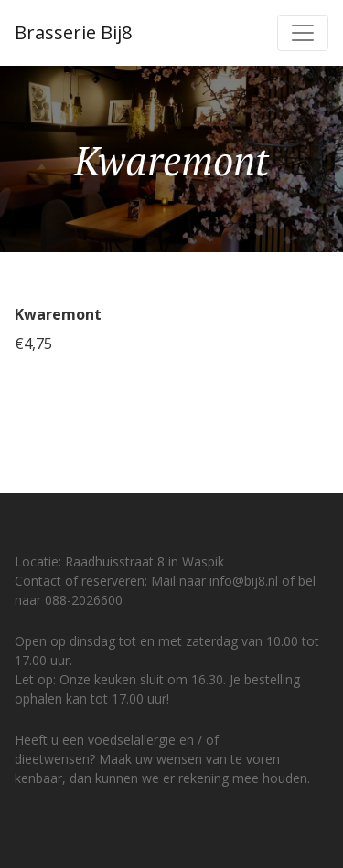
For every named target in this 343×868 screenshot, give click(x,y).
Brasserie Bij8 (73, 32)
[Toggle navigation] (303, 33)
